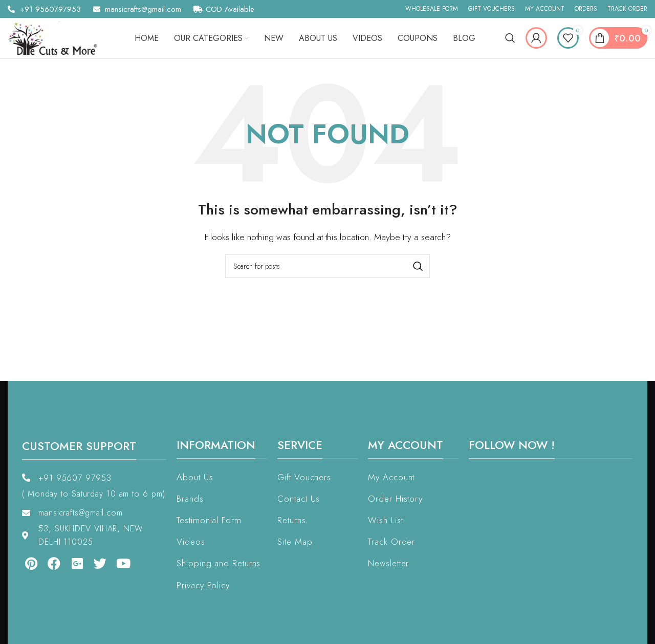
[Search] (510, 39)
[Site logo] (56, 39)
